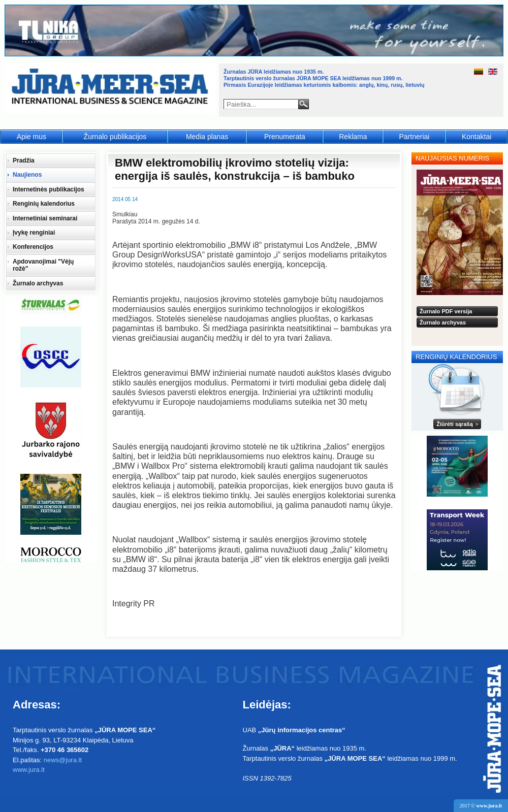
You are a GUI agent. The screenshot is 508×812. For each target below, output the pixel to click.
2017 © (481, 806)
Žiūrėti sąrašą (455, 424)
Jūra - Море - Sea (111, 89)
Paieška (304, 104)
